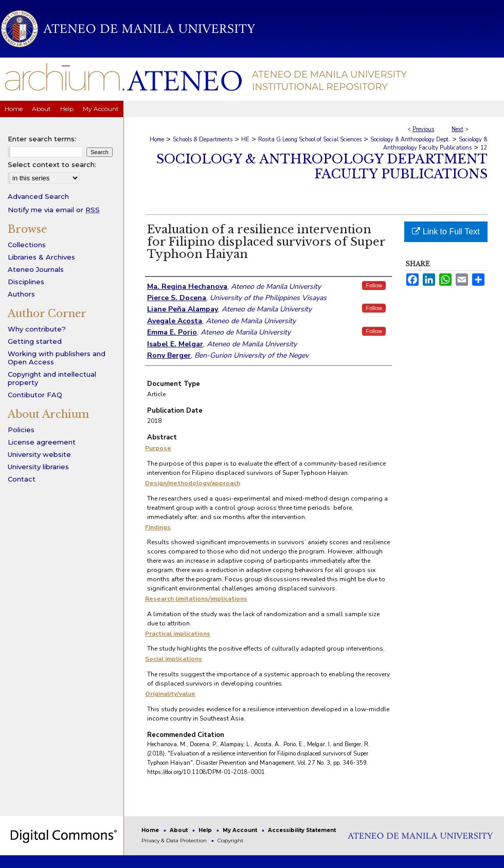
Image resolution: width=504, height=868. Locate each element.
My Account (241, 830)
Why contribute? (37, 329)
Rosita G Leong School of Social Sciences (310, 140)
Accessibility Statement (302, 830)
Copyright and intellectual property (52, 378)
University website (39, 454)
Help (206, 830)
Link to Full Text (446, 232)
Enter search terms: (42, 139)
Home (157, 140)
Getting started (35, 341)
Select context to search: (52, 164)
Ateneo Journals (36, 269)
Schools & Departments (203, 140)
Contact (22, 479)
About (179, 830)
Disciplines (26, 282)
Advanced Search (38, 196)
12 (484, 148)
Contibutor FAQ (35, 395)
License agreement (42, 442)
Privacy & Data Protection (175, 841)
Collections (27, 245)
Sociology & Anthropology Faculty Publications (435, 144)
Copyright (230, 841)
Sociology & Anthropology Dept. (410, 140)
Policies (21, 430)
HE (245, 140)
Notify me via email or (54, 210)
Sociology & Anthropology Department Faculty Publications (322, 167)
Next (457, 129)
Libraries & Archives (41, 257)
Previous (423, 129)
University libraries (38, 467)
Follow (374, 285)
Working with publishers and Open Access (57, 358)
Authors (21, 294)
